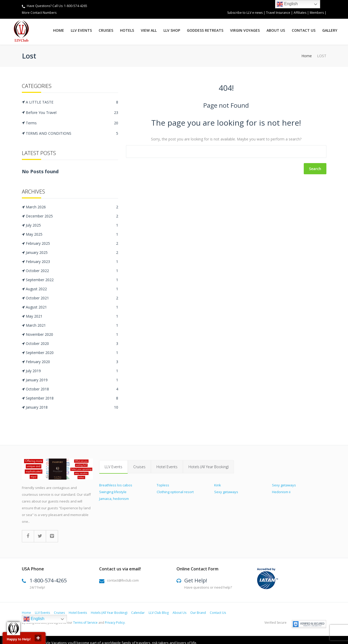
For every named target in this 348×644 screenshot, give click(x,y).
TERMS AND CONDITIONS (72, 133)
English (34, 620)
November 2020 (72, 334)
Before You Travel (72, 112)
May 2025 (72, 234)
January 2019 (72, 380)
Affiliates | (302, 13)
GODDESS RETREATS (205, 30)
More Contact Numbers (39, 13)
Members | (318, 13)
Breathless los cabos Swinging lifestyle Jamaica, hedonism (116, 492)
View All (149, 30)
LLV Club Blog (159, 613)
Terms (72, 123)
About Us (179, 613)
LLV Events (81, 30)
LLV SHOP (172, 30)
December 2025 (72, 216)
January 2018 (72, 407)
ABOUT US (276, 30)
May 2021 (72, 316)
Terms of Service (85, 623)
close (38, 638)
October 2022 (72, 271)
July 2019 (72, 371)
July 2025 (72, 225)
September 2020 (72, 353)
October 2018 (72, 389)
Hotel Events (167, 467)
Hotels (127, 30)
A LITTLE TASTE (72, 102)
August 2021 (72, 307)
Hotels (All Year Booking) (208, 467)
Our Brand (198, 613)
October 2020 (72, 344)
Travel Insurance (279, 13)
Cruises (106, 30)
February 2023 (72, 262)
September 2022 (72, 280)
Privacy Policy (115, 623)
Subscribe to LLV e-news (245, 13)
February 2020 (72, 362)
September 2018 (72, 398)
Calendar (138, 613)
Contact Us (304, 30)
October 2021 (72, 298)
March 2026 (72, 207)
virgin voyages (245, 30)
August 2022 (72, 289)
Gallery (330, 30)
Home (59, 30)
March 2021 (72, 325)
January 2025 (72, 253)
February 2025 (72, 243)
